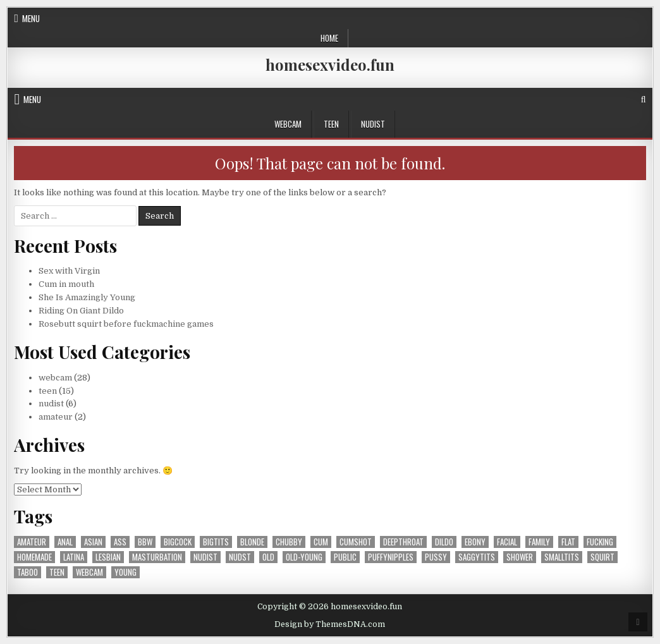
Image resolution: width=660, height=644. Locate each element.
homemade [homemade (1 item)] (34, 557)
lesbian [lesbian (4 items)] (108, 557)
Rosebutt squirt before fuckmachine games (126, 324)
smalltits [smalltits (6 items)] (562, 557)
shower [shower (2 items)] (520, 557)
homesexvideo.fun (330, 64)
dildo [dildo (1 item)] (444, 542)
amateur (56, 417)
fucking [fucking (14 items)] (600, 542)
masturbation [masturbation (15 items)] (157, 557)
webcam (288, 124)
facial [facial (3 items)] (507, 542)
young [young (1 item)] (125, 572)
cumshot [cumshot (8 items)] (356, 542)
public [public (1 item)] (345, 557)
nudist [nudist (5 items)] (205, 557)
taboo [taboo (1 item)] (27, 572)
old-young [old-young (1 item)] (304, 557)
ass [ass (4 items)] (120, 542)
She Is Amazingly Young (87, 297)
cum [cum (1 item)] (321, 542)
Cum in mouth (66, 284)
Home (329, 38)
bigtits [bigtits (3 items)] (216, 542)
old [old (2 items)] (268, 557)
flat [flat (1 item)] (568, 542)
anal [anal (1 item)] (65, 542)
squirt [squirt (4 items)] (602, 557)
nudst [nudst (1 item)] (240, 557)
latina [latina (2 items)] (74, 557)
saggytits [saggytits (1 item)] (477, 557)
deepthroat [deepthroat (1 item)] (403, 542)
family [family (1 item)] (539, 542)
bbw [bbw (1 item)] (145, 542)
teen (331, 124)
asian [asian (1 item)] (93, 542)
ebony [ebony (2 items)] (475, 542)
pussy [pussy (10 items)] (436, 557)
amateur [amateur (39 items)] (32, 542)
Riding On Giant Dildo (81, 311)
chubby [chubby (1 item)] (289, 542)
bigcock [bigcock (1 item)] (178, 542)
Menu (31, 18)
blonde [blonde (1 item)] (252, 542)
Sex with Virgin (69, 271)
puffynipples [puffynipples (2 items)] (391, 557)
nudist (373, 124)
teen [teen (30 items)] (57, 572)
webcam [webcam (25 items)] (89, 572)
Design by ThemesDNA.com (330, 624)
